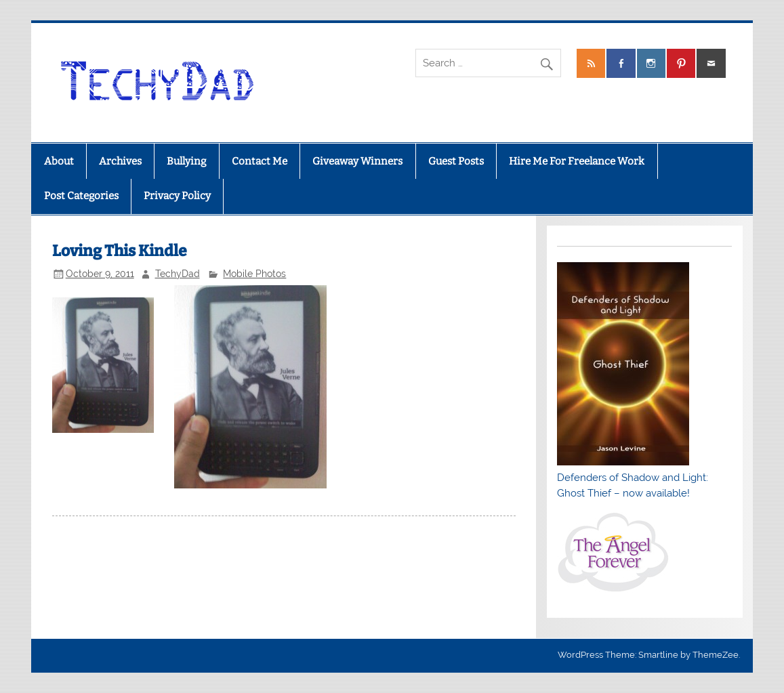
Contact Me (260, 161)
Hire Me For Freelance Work (577, 161)
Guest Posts (456, 161)
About (59, 161)
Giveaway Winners (357, 161)
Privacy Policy (177, 196)
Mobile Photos (254, 274)
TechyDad (178, 274)
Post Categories (81, 196)
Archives (120, 161)
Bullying (186, 161)
